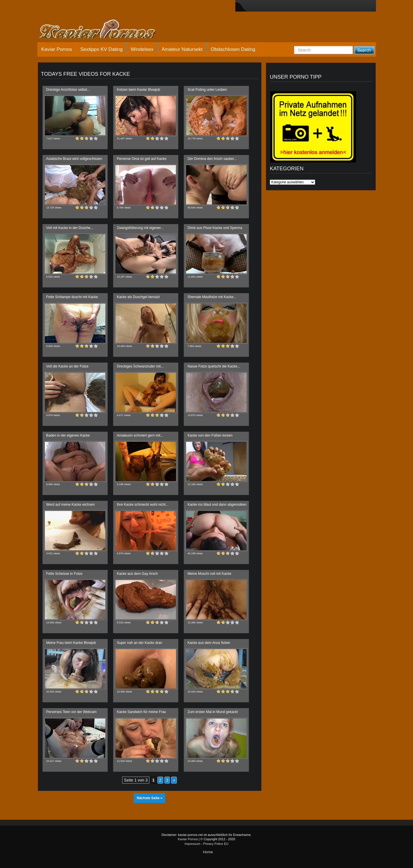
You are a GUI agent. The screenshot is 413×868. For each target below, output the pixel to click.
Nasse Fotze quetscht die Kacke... (214, 366)
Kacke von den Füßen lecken (210, 435)
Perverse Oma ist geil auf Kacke (142, 159)
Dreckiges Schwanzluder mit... (140, 366)
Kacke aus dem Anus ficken (209, 643)
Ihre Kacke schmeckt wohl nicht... (143, 505)
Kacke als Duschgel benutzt (138, 297)
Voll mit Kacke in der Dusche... (70, 228)
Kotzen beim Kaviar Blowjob (138, 90)
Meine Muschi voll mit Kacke (209, 574)
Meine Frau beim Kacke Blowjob (71, 643)
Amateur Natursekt (182, 49)
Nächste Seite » (149, 798)
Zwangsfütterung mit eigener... (140, 228)
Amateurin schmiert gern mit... (140, 435)
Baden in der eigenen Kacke (68, 435)
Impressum (192, 844)
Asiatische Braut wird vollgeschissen (74, 159)
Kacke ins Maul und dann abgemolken (217, 505)
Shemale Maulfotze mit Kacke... (212, 297)
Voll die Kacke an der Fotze (67, 366)
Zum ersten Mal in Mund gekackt (213, 712)
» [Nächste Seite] (174, 780)
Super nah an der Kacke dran (140, 643)
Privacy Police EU (216, 844)
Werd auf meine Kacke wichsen (71, 505)
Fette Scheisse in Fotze (64, 574)
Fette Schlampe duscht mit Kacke (72, 297)
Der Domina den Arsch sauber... (212, 159)
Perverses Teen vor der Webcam (71, 712)
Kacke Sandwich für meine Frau (142, 712)
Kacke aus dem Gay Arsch (137, 574)
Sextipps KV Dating (101, 49)
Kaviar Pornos (57, 49)
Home (208, 852)
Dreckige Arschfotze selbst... (68, 90)
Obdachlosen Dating (233, 49)
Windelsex (142, 49)
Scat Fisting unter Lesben (207, 90)
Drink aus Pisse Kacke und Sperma (215, 228)
